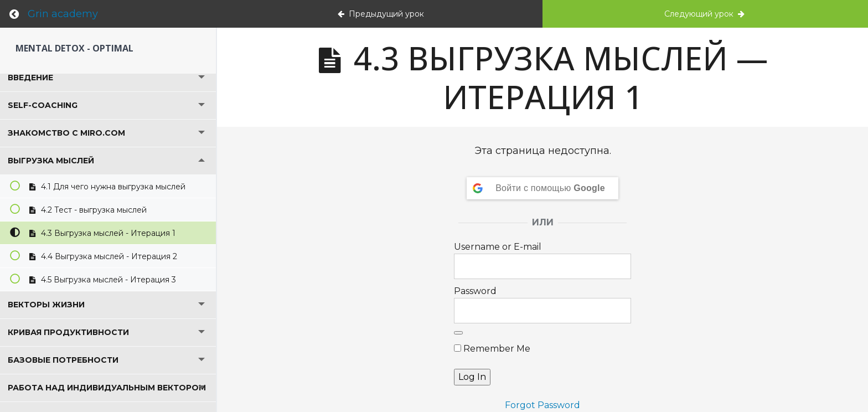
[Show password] (458, 333)
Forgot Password (542, 405)
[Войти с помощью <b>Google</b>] (542, 188)
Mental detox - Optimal (74, 48)
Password (475, 291)
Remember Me (492, 349)
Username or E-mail (498, 247)
